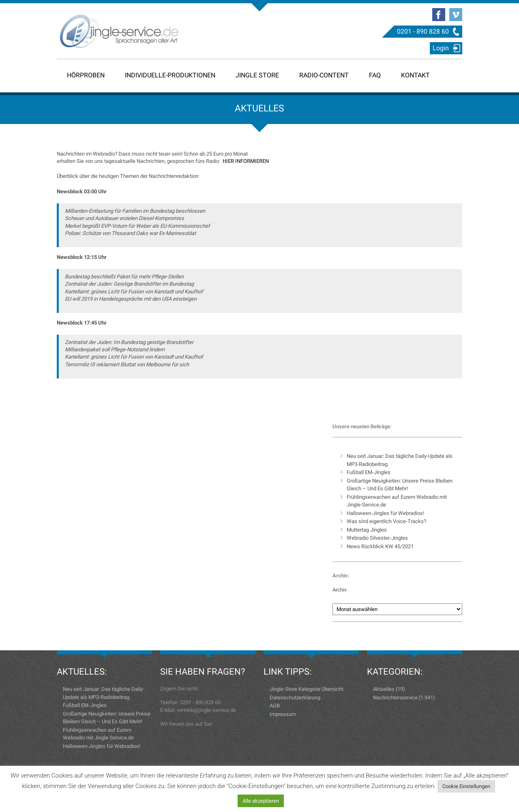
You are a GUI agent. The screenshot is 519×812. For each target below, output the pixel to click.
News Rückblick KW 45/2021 (380, 546)
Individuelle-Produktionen (170, 75)
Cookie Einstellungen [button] (466, 786)
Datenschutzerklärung (295, 698)
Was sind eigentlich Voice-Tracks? (386, 521)
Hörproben (86, 75)
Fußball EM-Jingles (369, 472)
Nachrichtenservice (395, 698)
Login (441, 48)
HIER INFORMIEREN (246, 161)
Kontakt (415, 75)
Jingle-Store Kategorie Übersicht (307, 689)
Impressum (283, 714)
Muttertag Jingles (367, 530)
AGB (275, 706)
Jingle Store (257, 75)
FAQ (375, 75)
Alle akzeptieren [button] (261, 801)
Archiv (340, 590)
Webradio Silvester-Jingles (377, 538)
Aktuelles (384, 689)
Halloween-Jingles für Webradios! (385, 513)
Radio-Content (324, 75)
